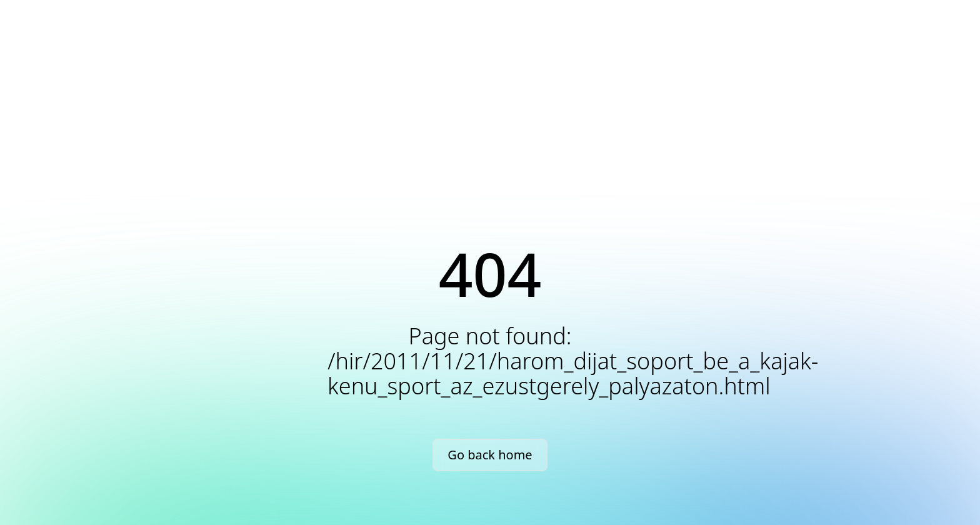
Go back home (490, 455)
